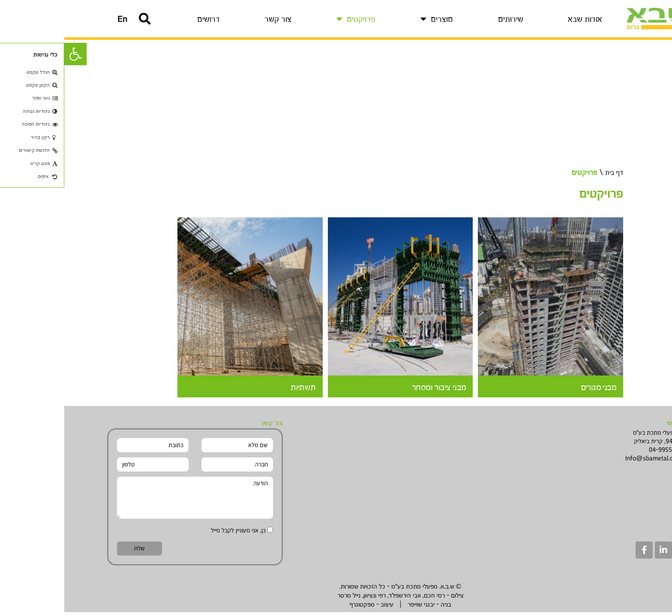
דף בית (549, 176)
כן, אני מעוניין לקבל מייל (174, 533)
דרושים (144, 20)
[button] (58, 21)
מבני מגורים (532, 390)
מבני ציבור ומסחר (372, 390)
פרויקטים (292, 21)
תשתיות (238, 390)
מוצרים (372, 21)
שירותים (446, 20)
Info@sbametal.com (589, 462)
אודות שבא (521, 20)
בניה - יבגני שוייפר (365, 608)
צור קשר (214, 20)
